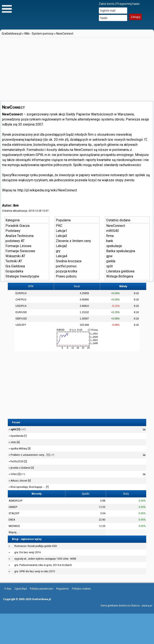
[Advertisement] (58, 68)
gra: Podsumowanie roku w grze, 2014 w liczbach (43, 565)
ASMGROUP (15, 501)
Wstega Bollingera (120, 276)
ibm (16, 205)
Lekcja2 (62, 246)
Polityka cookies (81, 589)
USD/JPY (21, 325)
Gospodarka (14, 271)
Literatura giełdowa (120, 271)
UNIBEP (13, 507)
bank (110, 241)
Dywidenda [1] (18, 436)
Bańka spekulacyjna (121, 251)
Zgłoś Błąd (21, 589)
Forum (16, 422)
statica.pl (147, 606)
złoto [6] (15, 442)
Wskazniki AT (15, 256)
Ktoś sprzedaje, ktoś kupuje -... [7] (29, 487)
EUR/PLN (21, 293)
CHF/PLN (21, 300)
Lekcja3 (62, 236)
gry (58, 251)
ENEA (12, 520)
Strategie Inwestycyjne (22, 276)
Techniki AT (14, 261)
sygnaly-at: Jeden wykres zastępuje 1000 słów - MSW (45, 559)
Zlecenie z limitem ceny (73, 241)
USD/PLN (21, 306)
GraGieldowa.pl (12, 34)
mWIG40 (112, 231)
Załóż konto (107, 4)
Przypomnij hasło (128, 4)
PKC (59, 226)
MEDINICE (14, 526)
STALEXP (14, 513)
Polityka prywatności (42, 589)
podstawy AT (15, 241)
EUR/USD (21, 312)
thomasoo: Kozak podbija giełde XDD (36, 546)
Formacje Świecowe (20, 251)
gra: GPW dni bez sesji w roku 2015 (35, 571)
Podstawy (13, 231)
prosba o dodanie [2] (22, 468)
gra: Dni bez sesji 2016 (28, 552)
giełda (111, 261)
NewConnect (65, 34)
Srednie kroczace (69, 261)
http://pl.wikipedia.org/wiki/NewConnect (47, 190)
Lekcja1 (62, 231)
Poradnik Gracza (17, 226)
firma (110, 236)
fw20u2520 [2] (18, 461)
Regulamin (63, 589)
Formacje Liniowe (18, 246)
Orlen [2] (18, 474)
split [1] (18, 429)
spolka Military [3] (20, 449)
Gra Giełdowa (15, 266)
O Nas (8, 589)
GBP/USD (21, 319)
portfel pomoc (66, 266)
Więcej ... (14, 532)
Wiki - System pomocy (39, 34)
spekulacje (114, 246)
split (109, 266)
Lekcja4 (62, 256)
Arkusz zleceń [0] (20, 481)
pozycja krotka (66, 271)
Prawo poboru (66, 276)
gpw (109, 256)
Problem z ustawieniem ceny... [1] (32, 455)
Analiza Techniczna (19, 236)
